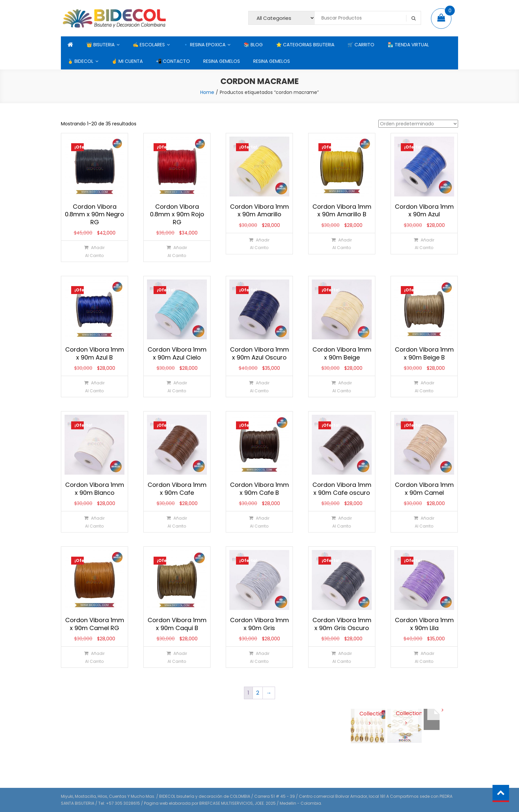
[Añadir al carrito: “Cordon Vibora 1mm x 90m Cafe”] (177, 522)
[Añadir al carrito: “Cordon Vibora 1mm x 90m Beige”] (341, 386)
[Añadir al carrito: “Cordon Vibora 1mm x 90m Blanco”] (94, 522)
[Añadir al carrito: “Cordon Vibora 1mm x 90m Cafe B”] (259, 522)
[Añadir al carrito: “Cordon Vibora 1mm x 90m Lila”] (424, 657)
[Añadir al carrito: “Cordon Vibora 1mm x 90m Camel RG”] (94, 657)
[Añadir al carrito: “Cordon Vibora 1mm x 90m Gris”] (259, 657)
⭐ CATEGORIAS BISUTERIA (305, 45)
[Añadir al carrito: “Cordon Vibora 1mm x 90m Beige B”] (424, 386)
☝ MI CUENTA (127, 61)
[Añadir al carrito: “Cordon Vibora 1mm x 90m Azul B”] (94, 386)
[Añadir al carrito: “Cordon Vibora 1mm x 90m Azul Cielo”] (177, 386)
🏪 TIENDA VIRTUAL (408, 45)
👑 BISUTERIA (100, 45)
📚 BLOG (253, 45)
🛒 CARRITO (361, 45)
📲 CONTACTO (173, 61)
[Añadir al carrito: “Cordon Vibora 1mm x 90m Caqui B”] (177, 657)
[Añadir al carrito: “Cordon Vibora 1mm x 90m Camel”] (424, 522)
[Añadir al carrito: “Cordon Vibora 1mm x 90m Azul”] (424, 244)
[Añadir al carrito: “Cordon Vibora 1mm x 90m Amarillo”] (259, 244)
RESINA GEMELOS (222, 61)
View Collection (368, 713)
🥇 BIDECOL (80, 61)
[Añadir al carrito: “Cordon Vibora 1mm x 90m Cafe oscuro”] (341, 522)
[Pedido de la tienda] (418, 124)
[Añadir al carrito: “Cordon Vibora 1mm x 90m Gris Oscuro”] (341, 657)
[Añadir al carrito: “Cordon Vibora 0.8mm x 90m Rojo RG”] (177, 251)
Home (207, 92)
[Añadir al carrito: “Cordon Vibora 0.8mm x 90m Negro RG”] (94, 251)
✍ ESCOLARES (149, 45)
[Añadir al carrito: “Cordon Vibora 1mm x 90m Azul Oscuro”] (259, 386)
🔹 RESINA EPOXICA (204, 45)
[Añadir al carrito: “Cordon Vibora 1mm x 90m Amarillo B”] (341, 244)
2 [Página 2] (258, 693)
